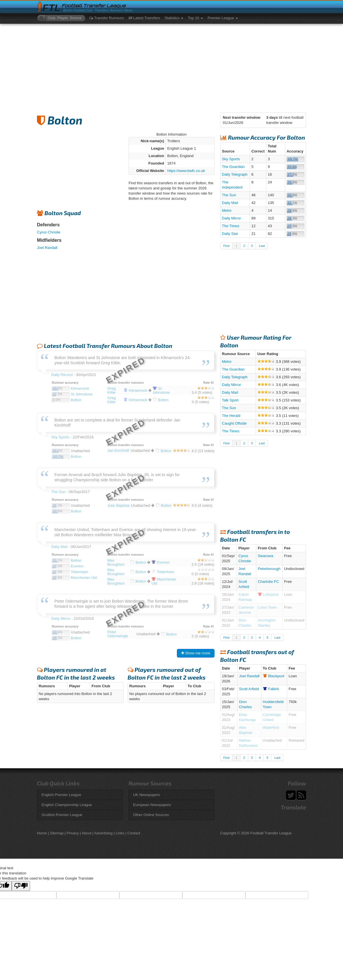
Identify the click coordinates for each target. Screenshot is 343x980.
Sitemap (57, 833)
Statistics (174, 18)
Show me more (196, 653)
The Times (231, 226)
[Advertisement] (171, 67)
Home (42, 833)
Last (262, 246)
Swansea (265, 556)
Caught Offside (234, 423)
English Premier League (61, 795)
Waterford (271, 727)
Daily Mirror (231, 218)
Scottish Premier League (62, 815)
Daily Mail (230, 203)
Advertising (103, 833)
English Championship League (67, 805)
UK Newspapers (147, 795)
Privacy (73, 833)
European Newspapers (152, 805)
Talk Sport (230, 400)
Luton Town (267, 607)
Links (120, 833)
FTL (51, 8)
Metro (227, 210)
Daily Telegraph (235, 174)
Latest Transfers (144, 18)
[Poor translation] (21, 886)
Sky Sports (231, 159)
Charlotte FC (268, 582)
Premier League (223, 18)
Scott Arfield (249, 689)
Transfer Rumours (107, 18)
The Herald (231, 416)
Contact (134, 833)
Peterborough (269, 569)
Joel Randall (47, 248)
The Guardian (233, 167)
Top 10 (195, 18)
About (86, 833)
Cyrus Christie (49, 232)
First (226, 246)
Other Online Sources (151, 815)
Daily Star (230, 234)
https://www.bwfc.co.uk (186, 171)
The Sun (229, 195)
